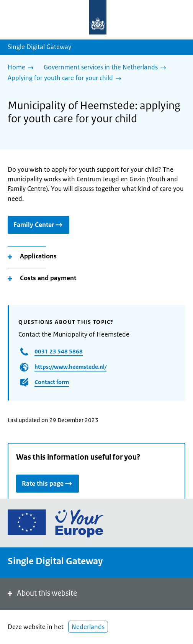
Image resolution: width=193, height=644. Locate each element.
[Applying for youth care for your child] (66, 79)
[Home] (23, 68)
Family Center (38, 224)
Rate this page (47, 483)
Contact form (52, 382)
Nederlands (88, 627)
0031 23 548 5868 (59, 351)
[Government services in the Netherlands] (107, 68)
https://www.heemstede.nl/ (70, 367)
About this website (42, 593)
